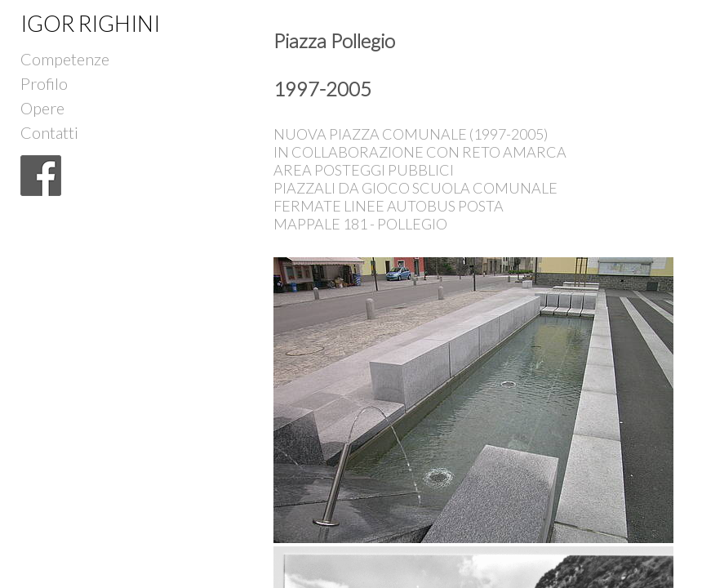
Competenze (65, 55)
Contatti (49, 129)
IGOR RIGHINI (90, 23)
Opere (42, 104)
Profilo (44, 80)
